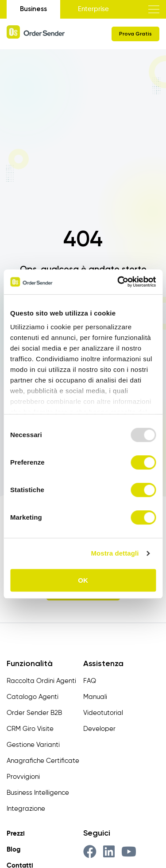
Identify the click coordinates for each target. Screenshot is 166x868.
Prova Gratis (135, 34)
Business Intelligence (38, 793)
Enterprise (93, 9)
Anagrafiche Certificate (43, 761)
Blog (14, 850)
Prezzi (16, 834)
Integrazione (26, 809)
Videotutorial (103, 713)
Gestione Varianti (33, 745)
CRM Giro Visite (30, 729)
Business (33, 9)
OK (83, 580)
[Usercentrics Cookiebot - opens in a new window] (118, 282)
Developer (99, 729)
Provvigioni (23, 777)
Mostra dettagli (115, 553)
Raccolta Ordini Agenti (41, 681)
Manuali (95, 697)
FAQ (90, 681)
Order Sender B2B (34, 713)
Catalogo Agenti (33, 697)
